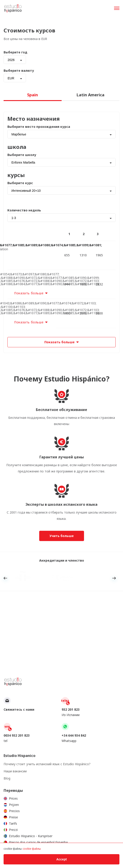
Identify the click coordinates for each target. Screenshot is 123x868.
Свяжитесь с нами (19, 709)
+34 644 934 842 (74, 735)
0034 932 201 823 (17, 735)
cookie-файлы (32, 849)
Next (114, 578)
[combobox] (15, 60)
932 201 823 (71, 709)
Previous (5, 578)
